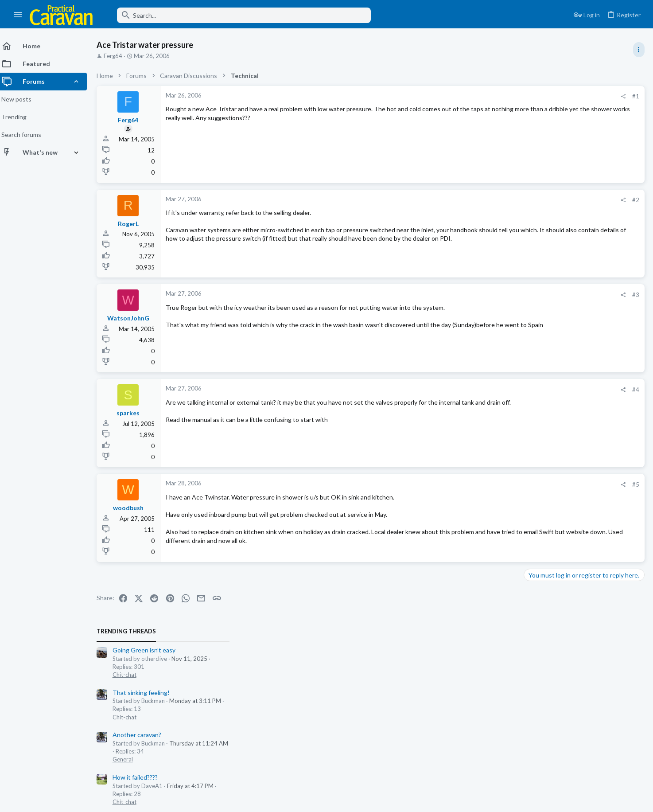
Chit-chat (539, 134)
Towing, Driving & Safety (559, 634)
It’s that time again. (554, 279)
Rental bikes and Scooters (563, 429)
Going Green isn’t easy (559, 109)
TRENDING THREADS (541, 90)
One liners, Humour (554, 464)
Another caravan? (552, 194)
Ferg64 (118, 56)
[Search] (238, 15)
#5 (494, 484)
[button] (18, 15)
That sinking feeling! (556, 151)
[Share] (481, 96)
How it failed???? (550, 236)
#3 (494, 295)
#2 (494, 200)
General (537, 219)
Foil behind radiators (555, 321)
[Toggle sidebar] (638, 50)
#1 (494, 96)
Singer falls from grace (558, 363)
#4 (494, 390)
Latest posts (532, 411)
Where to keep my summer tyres (572, 567)
